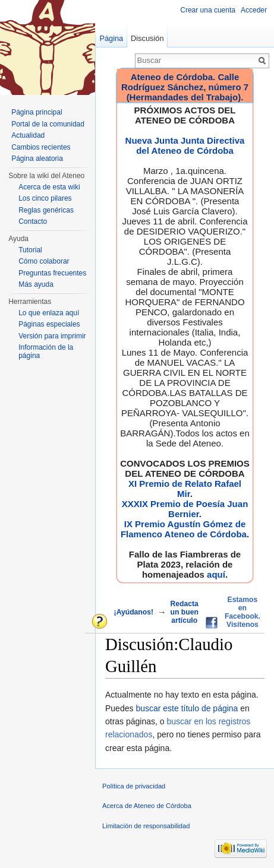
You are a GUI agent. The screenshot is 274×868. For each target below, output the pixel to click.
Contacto (33, 221)
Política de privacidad (134, 786)
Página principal (37, 112)
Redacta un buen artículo (185, 612)
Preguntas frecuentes (52, 273)
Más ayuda (36, 284)
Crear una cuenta (208, 10)
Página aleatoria (37, 159)
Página (111, 38)
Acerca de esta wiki (49, 187)
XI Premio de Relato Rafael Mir (185, 489)
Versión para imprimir (52, 336)
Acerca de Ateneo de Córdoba (147, 806)
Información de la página (46, 351)
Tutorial (30, 250)
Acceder (254, 10)
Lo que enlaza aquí (49, 313)
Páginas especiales (49, 324)
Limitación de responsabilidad (146, 826)
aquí (216, 574)
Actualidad (28, 135)
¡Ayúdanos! (134, 612)
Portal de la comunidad (48, 124)
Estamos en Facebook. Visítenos (242, 612)
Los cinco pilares (45, 198)
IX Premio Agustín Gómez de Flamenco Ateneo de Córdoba (184, 529)
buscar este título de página (187, 708)
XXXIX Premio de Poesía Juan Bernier (185, 509)
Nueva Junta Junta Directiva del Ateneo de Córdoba (185, 145)
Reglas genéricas (46, 210)
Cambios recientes (41, 147)
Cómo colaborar (44, 261)
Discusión (147, 38)
